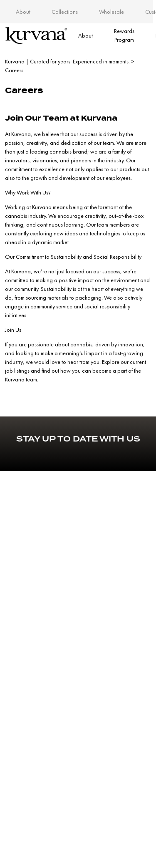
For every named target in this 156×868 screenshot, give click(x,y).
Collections (65, 12)
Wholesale (111, 12)
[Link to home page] (36, 35)
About (23, 12)
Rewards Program (124, 35)
